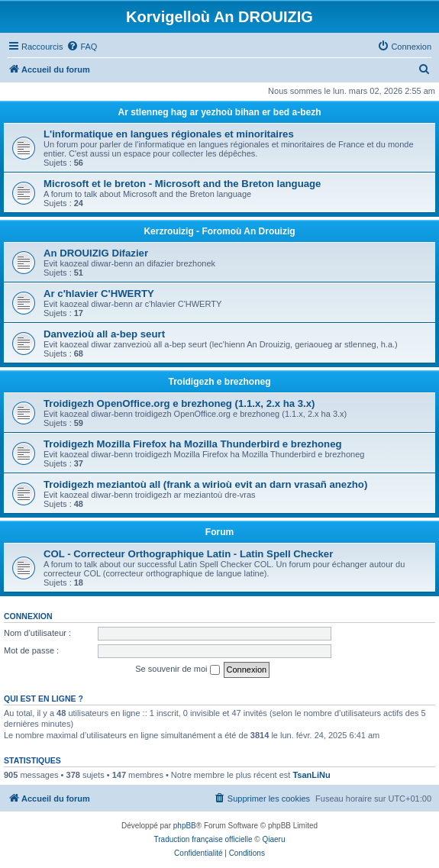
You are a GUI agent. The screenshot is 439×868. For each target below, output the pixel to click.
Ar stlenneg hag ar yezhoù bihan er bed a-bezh (219, 112)
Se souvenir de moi (177, 670)
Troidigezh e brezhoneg (219, 382)
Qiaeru (273, 839)
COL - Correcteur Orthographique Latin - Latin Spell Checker (188, 554)
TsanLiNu (311, 775)
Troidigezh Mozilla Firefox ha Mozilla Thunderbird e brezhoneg (193, 444)
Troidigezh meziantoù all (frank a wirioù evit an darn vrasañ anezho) (205, 484)
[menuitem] (82, 47)
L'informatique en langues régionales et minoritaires (169, 134)
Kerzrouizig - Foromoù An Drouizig (219, 231)
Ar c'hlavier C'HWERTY (99, 294)
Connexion (28, 616)
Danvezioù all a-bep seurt (104, 334)
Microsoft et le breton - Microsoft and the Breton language (182, 184)
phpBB (185, 826)
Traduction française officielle (203, 839)
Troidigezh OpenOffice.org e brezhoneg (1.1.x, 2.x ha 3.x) (179, 403)
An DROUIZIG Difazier (96, 253)
